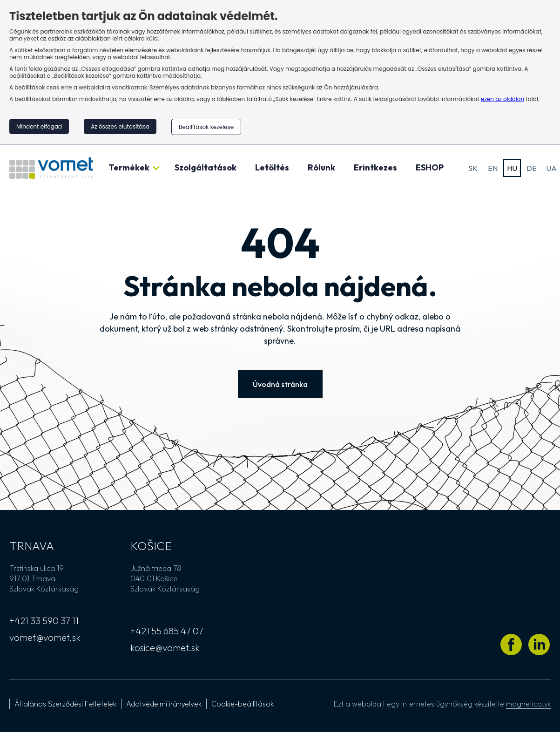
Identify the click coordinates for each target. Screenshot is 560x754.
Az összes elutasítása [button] (120, 126)
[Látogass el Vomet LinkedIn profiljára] (539, 645)
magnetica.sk (528, 704)
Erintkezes (375, 167)
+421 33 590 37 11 (44, 621)
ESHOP (430, 167)
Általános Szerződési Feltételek (65, 704)
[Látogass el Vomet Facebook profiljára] (511, 645)
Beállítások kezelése (206, 127)
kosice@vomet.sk (165, 648)
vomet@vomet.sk (45, 637)
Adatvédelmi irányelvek (164, 704)
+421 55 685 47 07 (167, 631)
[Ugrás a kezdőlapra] (51, 168)
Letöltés (272, 167)
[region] (280, 72)
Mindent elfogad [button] (39, 126)
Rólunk (321, 167)
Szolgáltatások (206, 167)
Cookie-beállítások (243, 704)
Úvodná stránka (280, 384)
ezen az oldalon (503, 99)
